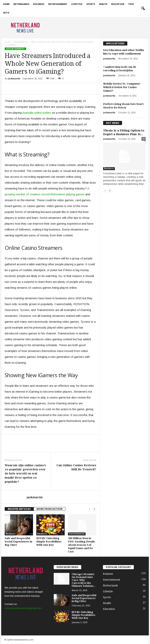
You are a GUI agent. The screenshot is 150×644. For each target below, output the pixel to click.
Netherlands (21, 4)
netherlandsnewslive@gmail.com (23, 608)
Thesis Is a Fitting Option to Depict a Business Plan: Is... (124, 132)
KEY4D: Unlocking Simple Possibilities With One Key (49, 542)
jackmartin (14, 79)
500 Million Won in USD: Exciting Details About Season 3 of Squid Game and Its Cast (82, 545)
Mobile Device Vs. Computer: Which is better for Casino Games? (122, 87)
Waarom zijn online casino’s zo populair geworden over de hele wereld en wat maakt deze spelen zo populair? (25, 473)
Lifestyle (77, 4)
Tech (131, 4)
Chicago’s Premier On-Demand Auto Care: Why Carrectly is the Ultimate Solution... (84, 580)
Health (103, 4)
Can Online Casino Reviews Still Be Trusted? (76, 467)
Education (118, 4)
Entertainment (58, 4)
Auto (6, 13)
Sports (91, 4)
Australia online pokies (37, 113)
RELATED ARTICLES (19, 509)
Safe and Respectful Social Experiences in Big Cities (18, 542)
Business (39, 4)
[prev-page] (90, 509)
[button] (143, 9)
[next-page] (94, 509)
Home (6, 4)
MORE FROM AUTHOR (50, 509)
